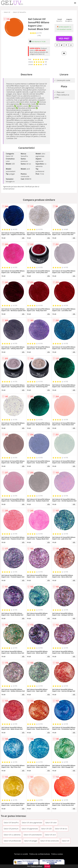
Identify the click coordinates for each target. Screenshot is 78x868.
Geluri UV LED (46, 829)
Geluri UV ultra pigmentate (32, 823)
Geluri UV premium (11, 829)
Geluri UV (7, 12)
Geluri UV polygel (31, 841)
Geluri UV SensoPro (19, 12)
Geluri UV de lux (61, 829)
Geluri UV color (51, 823)
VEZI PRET (64, 38)
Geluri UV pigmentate (30, 829)
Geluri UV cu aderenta (12, 835)
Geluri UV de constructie (50, 841)
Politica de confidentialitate (40, 854)
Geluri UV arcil (50, 835)
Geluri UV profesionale (12, 841)
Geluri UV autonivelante (33, 835)
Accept (47, 866)
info (23, 238)
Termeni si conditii (21, 854)
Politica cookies (57, 854)
